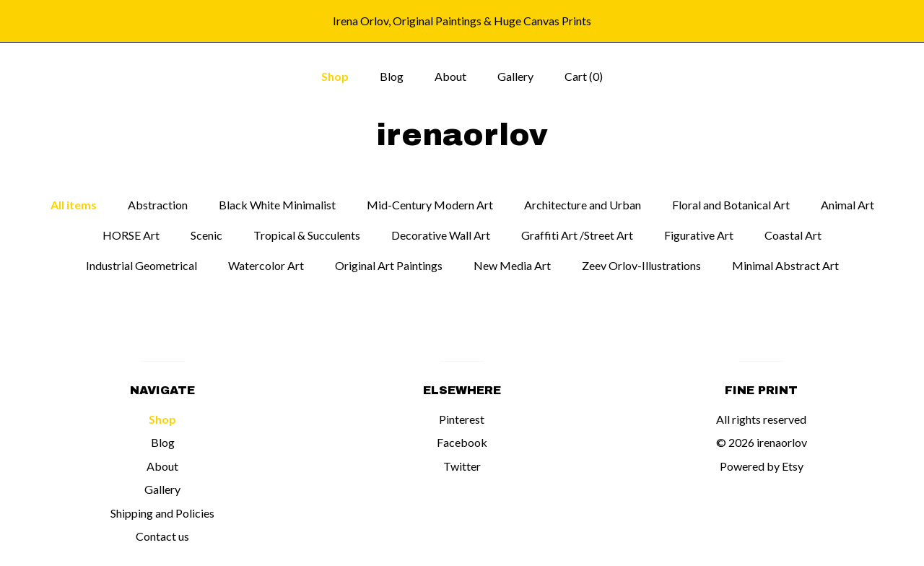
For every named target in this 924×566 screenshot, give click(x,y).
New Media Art (512, 265)
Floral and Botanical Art (731, 205)
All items (74, 205)
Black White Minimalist (277, 205)
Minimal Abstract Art (785, 265)
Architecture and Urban (583, 205)
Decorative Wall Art (441, 235)
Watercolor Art (266, 265)
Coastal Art (793, 235)
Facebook (462, 442)
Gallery (515, 76)
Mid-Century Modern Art (430, 205)
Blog (392, 76)
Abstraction (158, 205)
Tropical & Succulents (307, 235)
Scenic (206, 235)
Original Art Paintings (389, 265)
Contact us (162, 536)
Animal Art (847, 205)
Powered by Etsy (762, 466)
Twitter (462, 466)
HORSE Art (131, 235)
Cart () (584, 76)
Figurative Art (699, 235)
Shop (335, 76)
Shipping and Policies (162, 513)
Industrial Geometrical (141, 265)
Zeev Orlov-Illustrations (641, 265)
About (450, 76)
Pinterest (462, 419)
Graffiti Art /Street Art (577, 235)
